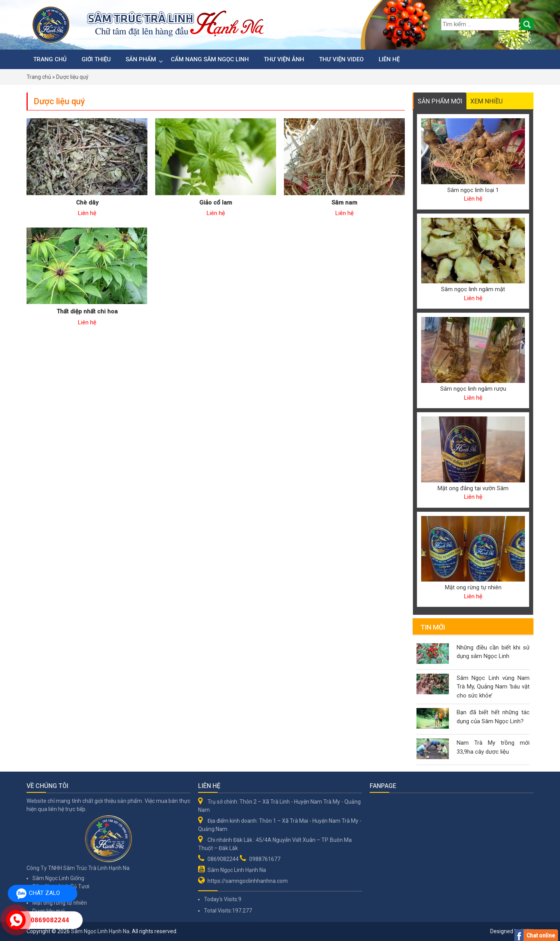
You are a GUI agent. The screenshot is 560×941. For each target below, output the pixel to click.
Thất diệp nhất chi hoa (87, 311)
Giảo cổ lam (216, 203)
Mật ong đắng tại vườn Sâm (473, 488)
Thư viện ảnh (284, 59)
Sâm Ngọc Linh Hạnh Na (237, 870)
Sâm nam (344, 203)
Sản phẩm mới (440, 101)
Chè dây (87, 203)
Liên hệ (389, 59)
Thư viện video (341, 59)
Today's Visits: (221, 899)
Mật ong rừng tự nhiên (473, 587)
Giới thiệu (96, 59)
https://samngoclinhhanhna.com (248, 881)
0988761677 (265, 859)
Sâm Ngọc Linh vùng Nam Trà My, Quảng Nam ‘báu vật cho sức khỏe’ (493, 687)
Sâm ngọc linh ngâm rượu (473, 389)
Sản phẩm (141, 59)
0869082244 (223, 859)
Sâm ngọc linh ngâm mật (473, 289)
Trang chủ (50, 59)
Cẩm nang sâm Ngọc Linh (210, 59)
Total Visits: (218, 911)
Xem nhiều (486, 101)
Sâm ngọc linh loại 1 (473, 190)
